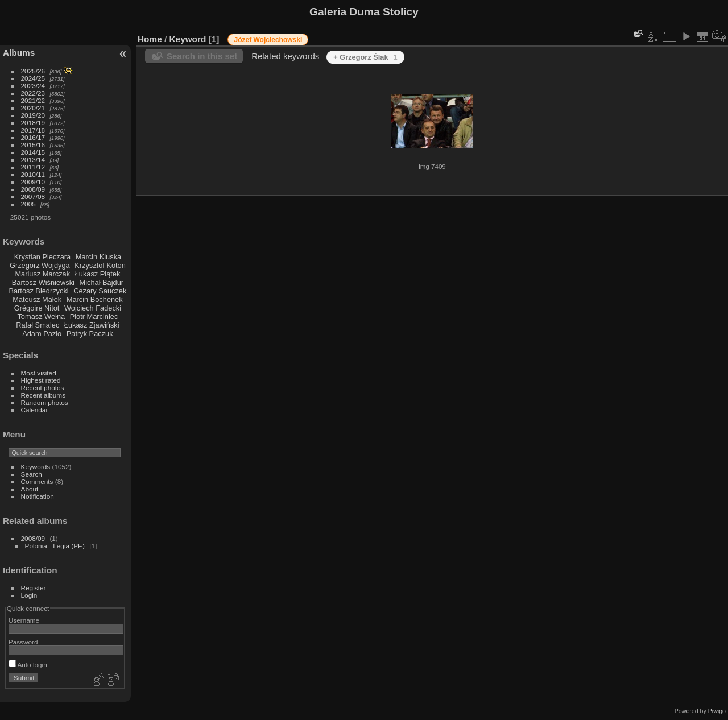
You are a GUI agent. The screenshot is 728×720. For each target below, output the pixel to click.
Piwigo (717, 711)
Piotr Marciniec (94, 316)
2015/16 (33, 145)
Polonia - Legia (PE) (55, 546)
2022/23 (33, 93)
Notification (38, 496)
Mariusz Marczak (42, 274)
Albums (19, 53)
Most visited (39, 373)
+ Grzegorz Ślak (365, 57)
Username (24, 620)
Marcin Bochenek (95, 299)
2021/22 (33, 100)
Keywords (36, 467)
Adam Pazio (42, 334)
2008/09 (33, 189)
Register (34, 588)
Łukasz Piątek (98, 274)
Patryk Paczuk (90, 334)
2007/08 (33, 196)
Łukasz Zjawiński (92, 325)
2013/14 (33, 160)
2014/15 (33, 152)
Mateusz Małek (37, 299)
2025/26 (33, 71)
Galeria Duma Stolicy (364, 12)
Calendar (35, 410)
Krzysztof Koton (100, 265)
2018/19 (33, 123)
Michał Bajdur (102, 282)
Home (150, 39)
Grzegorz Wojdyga (40, 265)
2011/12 (33, 167)
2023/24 (33, 86)
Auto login (28, 665)
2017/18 (33, 130)
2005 (28, 204)
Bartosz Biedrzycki (38, 291)
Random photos (45, 402)
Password (23, 642)
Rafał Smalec (38, 325)
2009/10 (33, 182)
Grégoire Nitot (37, 308)
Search (32, 474)
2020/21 (33, 108)
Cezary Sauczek (100, 291)
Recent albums (43, 395)
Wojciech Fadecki (93, 308)
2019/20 (33, 115)
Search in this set (202, 56)
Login (29, 595)
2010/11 (33, 174)
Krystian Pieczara (43, 257)
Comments (37, 481)
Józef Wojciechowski (268, 40)
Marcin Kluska (98, 257)
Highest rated (41, 380)
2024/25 (33, 78)
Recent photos (43, 388)
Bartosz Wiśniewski (43, 282)
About (30, 489)
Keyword (188, 39)
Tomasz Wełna (41, 316)
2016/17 (33, 137)
